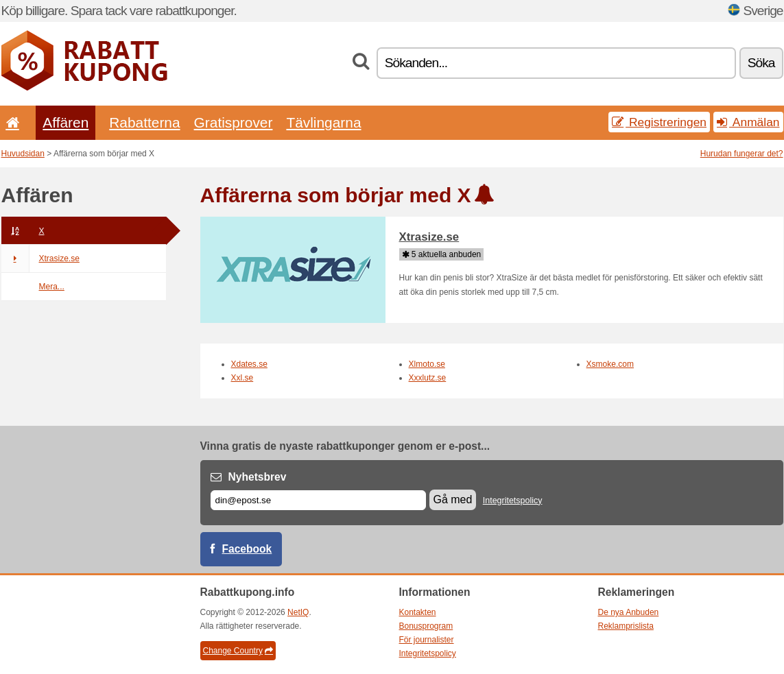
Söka (761, 63)
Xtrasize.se (40, 258)
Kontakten (418, 612)
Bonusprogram (426, 626)
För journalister (427, 640)
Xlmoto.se (427, 364)
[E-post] (318, 500)
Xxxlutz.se (428, 378)
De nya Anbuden (629, 612)
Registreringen (659, 122)
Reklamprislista (626, 626)
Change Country (238, 651)
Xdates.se (249, 364)
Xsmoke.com (610, 364)
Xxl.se (242, 378)
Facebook (247, 549)
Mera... (52, 287)
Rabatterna (144, 122)
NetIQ (298, 612)
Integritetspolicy (513, 501)
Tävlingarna (323, 122)
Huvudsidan (23, 154)
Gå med (453, 500)
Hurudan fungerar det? (742, 154)
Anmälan (748, 122)
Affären (66, 122)
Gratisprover (234, 122)
